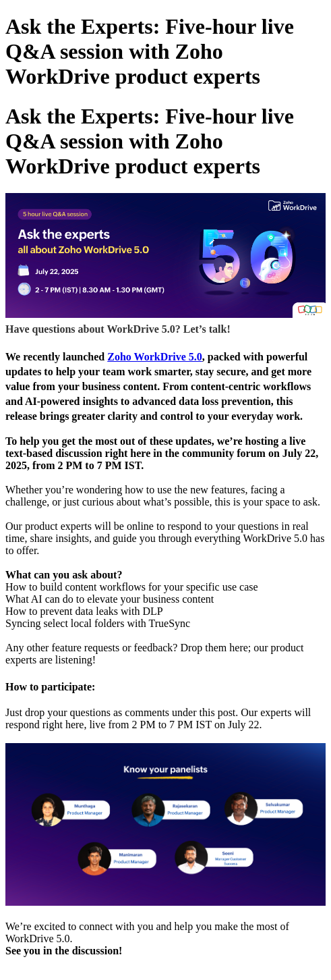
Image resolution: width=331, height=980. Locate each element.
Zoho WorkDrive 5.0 (155, 357)
